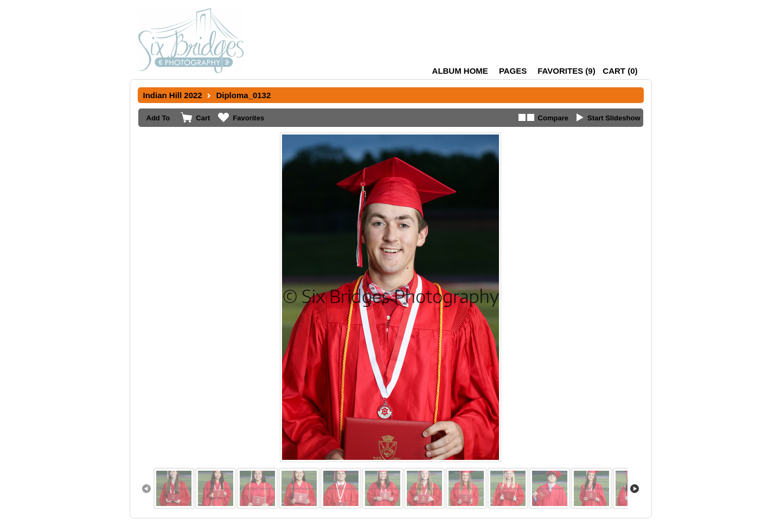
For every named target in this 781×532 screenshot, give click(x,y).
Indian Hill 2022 (173, 95)
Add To (158, 118)
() (566, 71)
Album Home (460, 71)
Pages (513, 71)
